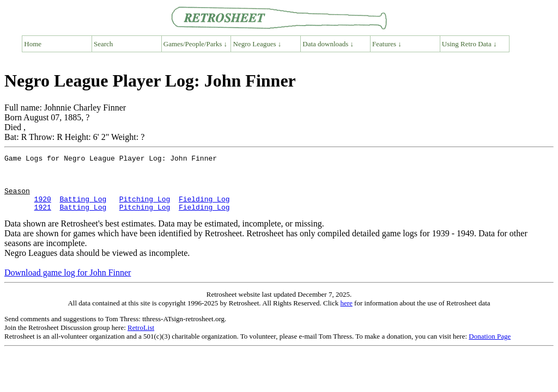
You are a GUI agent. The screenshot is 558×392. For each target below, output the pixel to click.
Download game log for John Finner (68, 284)
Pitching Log (145, 209)
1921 (43, 218)
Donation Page (490, 348)
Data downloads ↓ (328, 44)
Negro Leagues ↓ (257, 44)
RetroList (141, 339)
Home (33, 44)
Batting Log (83, 209)
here (346, 314)
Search (103, 44)
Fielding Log (204, 209)
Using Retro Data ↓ (469, 44)
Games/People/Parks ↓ (195, 44)
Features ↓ (387, 44)
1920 (43, 209)
